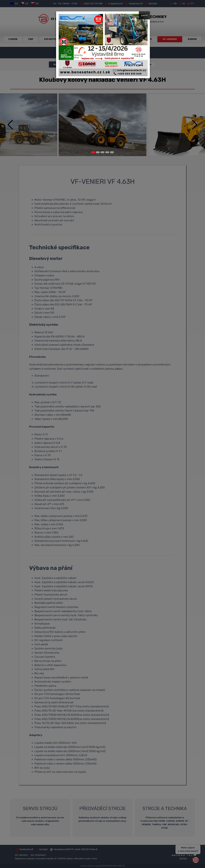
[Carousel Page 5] (112, 152)
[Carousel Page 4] (107, 152)
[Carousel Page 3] (102, 152)
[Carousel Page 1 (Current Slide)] (93, 152)
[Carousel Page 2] (98, 152)
